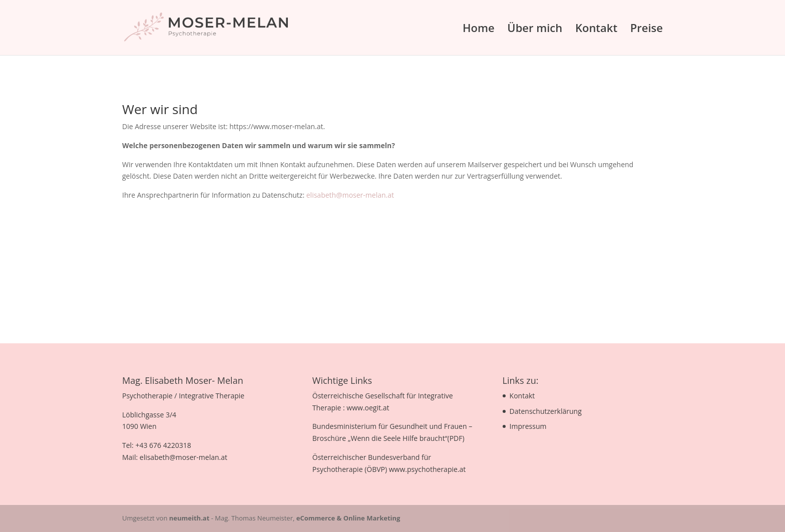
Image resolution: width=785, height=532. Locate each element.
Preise (647, 30)
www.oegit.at (368, 408)
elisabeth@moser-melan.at (350, 195)
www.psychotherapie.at (428, 469)
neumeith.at (189, 518)
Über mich (535, 30)
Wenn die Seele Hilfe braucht (398, 438)
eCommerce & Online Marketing (348, 518)
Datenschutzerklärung (546, 411)
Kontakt (596, 30)
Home (479, 30)
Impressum (528, 426)
